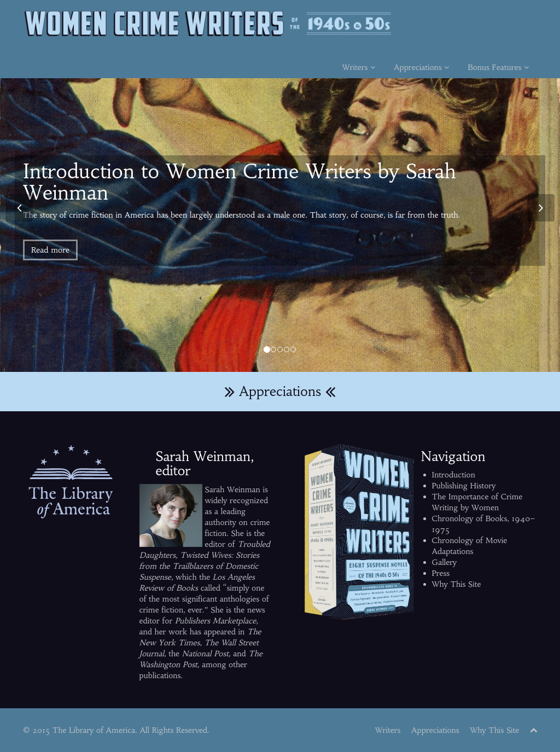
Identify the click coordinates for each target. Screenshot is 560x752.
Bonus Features (498, 67)
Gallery (445, 562)
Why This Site (457, 584)
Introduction (454, 475)
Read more (50, 250)
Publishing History (464, 486)
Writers (359, 67)
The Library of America (94, 730)
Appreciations (421, 67)
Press (441, 573)
